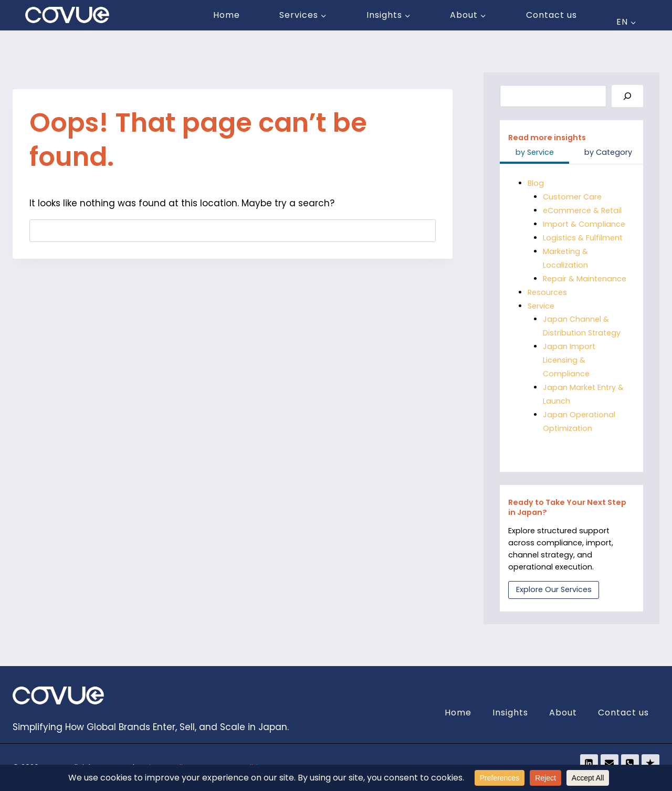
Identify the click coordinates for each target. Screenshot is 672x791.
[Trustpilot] (650, 763)
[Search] (627, 96)
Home (227, 15)
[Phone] (630, 763)
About (563, 713)
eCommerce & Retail (582, 210)
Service (541, 306)
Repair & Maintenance (585, 279)
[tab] (534, 153)
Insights (510, 713)
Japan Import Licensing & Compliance (569, 360)
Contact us (552, 15)
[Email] (610, 763)
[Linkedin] (589, 763)
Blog (536, 183)
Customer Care (572, 197)
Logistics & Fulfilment (583, 238)
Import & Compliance (584, 224)
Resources (547, 292)
